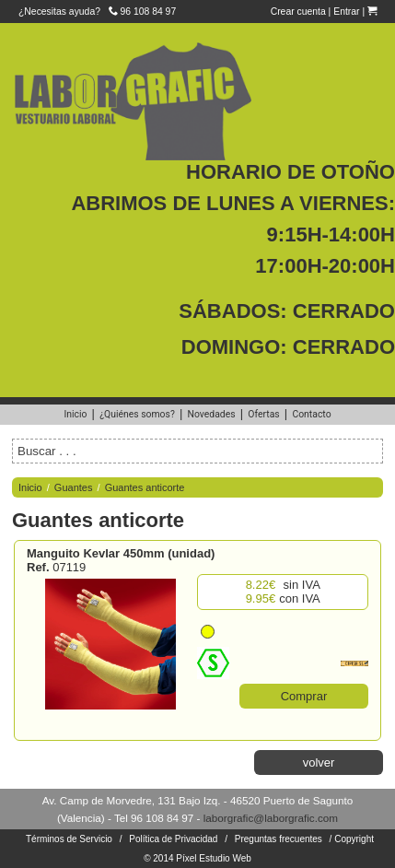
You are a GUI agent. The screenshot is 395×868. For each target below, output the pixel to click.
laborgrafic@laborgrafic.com (271, 818)
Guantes (74, 487)
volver (319, 762)
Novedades (212, 414)
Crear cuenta (298, 12)
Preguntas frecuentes (279, 839)
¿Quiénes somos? (137, 414)
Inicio (75, 414)
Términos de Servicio (69, 839)
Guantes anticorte (145, 487)
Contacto (311, 414)
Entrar (346, 12)
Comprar (304, 696)
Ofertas (263, 414)
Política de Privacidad (173, 839)
